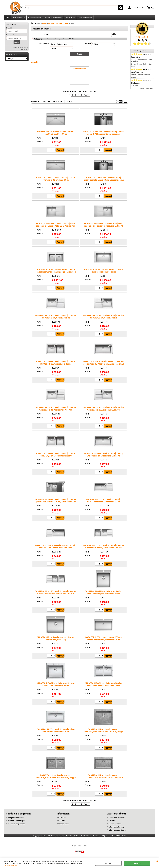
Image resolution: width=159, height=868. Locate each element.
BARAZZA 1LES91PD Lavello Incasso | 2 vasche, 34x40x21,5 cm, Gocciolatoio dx (56, 318)
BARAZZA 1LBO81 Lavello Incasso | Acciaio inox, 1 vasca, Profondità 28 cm (56, 732)
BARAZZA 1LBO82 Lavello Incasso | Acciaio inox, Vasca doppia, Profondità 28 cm (103, 686)
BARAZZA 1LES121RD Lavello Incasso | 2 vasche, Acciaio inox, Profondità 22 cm (103, 502)
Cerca (47, 36)
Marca (47, 49)
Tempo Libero (70, 18)
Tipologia (88, 45)
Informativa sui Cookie (11, 865)
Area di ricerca (44, 45)
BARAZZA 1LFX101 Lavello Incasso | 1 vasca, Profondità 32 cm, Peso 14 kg (56, 180)
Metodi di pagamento (16, 825)
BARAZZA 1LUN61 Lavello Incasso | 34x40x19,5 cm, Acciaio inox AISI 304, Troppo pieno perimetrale (103, 733)
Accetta (137, 863)
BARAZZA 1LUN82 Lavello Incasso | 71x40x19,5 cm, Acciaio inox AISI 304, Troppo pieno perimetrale (56, 779)
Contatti (62, 822)
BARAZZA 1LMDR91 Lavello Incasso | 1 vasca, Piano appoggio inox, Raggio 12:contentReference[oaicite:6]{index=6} (103, 273)
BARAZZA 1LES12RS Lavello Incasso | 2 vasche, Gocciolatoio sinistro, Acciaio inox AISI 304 (56, 594)
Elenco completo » (146, 90)
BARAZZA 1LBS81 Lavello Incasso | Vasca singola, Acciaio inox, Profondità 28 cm (103, 640)
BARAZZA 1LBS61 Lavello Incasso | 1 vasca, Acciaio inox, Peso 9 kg (56, 640)
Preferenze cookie (79, 847)
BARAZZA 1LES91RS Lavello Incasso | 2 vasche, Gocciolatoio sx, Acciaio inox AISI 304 (103, 410)
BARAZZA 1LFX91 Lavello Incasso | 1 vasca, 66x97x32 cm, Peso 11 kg (56, 134)
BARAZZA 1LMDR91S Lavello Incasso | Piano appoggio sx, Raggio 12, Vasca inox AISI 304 (103, 226)
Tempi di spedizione (16, 819)
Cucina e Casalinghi (34, 18)
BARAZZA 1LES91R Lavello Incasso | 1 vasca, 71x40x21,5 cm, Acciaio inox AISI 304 (103, 456)
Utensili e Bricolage (85, 18)
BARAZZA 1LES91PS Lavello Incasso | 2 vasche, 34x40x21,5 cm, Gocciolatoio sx (103, 318)
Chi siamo (62, 819)
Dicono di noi (64, 825)
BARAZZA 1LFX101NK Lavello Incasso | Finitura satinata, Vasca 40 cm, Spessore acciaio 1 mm (103, 181)
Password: (10, 36)
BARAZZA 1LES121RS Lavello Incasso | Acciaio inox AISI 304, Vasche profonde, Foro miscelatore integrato (56, 549)
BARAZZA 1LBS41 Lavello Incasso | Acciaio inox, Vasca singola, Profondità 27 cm (103, 594)
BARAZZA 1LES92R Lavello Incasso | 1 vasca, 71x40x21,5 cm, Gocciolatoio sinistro (56, 456)
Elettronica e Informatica (53, 18)
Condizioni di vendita (117, 819)
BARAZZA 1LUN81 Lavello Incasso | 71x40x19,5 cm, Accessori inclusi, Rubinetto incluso (103, 779)
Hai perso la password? (20, 49)
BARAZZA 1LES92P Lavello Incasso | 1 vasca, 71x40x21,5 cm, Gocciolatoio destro (56, 364)
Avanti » (87, 96)
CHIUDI (157, 861)
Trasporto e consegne (16, 822)
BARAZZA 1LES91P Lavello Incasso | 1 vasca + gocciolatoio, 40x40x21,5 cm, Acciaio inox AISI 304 (103, 365)
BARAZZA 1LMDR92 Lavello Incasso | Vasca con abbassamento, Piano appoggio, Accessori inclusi (56, 273)
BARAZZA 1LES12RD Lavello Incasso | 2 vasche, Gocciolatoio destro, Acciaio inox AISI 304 (103, 548)
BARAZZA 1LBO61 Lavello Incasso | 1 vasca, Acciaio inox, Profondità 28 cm (56, 686)
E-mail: (9, 29)
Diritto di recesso (116, 825)
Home (7, 18)
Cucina (65, 40)
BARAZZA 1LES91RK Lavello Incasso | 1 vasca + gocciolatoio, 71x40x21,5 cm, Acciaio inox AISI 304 (56, 503)
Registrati (25, 51)
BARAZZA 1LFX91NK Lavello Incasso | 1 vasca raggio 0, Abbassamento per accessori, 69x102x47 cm (103, 135)
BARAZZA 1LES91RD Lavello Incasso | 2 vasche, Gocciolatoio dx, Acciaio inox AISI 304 (56, 410)
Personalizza (108, 863)
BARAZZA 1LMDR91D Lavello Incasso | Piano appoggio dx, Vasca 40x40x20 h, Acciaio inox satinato (56, 227)
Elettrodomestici (19, 18)
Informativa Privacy (116, 828)
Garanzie (112, 822)
